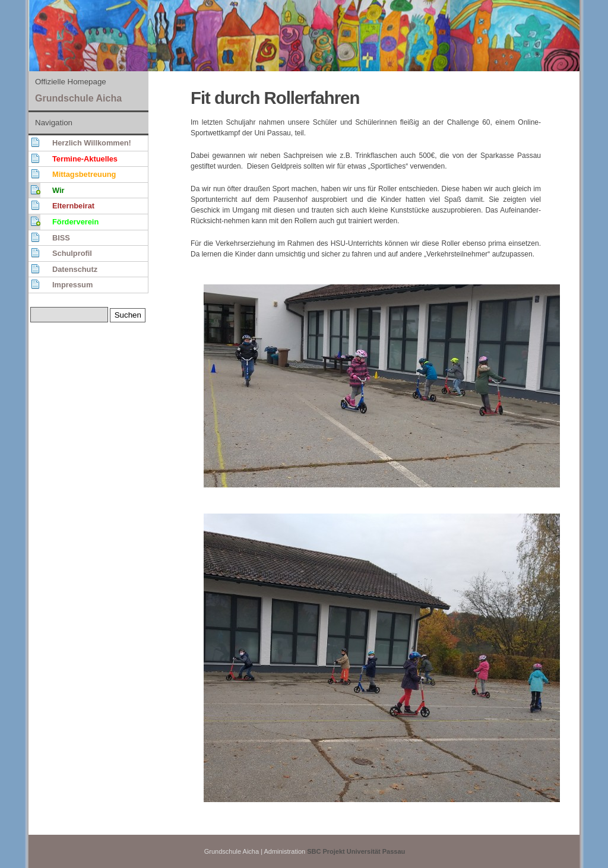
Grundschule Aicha (78, 98)
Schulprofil (72, 253)
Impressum (72, 285)
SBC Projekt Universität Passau (356, 851)
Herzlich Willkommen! (92, 143)
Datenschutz (75, 269)
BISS (61, 238)
